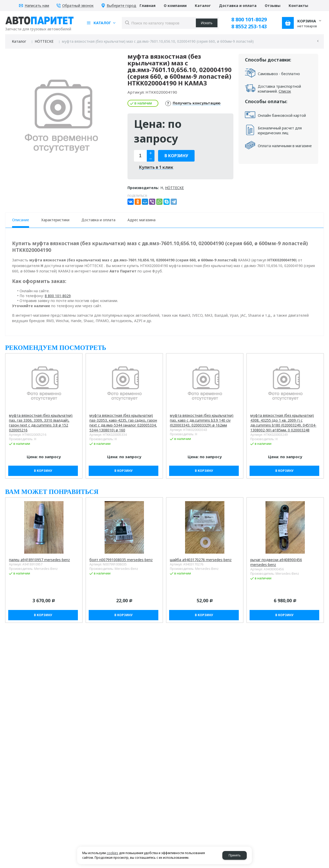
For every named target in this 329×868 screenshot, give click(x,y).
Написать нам (37, 6)
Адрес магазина (141, 220)
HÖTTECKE (44, 41)
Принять (235, 855)
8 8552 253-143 (249, 26)
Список (285, 91)
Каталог (19, 41)
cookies (112, 853)
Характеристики (55, 220)
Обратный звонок (78, 6)
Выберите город (121, 6)
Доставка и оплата (98, 220)
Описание (21, 220)
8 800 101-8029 (249, 19)
